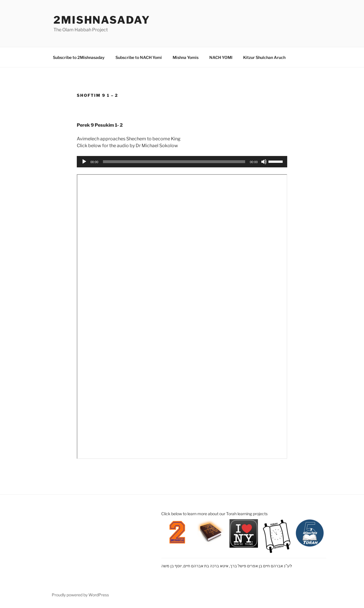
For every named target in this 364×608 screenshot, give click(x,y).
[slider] (174, 162)
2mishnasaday (102, 20)
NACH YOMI (221, 57)
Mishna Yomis (186, 57)
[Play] (84, 162)
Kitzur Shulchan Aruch (264, 57)
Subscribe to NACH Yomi (139, 57)
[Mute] (264, 162)
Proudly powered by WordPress (80, 595)
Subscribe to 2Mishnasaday (79, 57)
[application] (182, 162)
